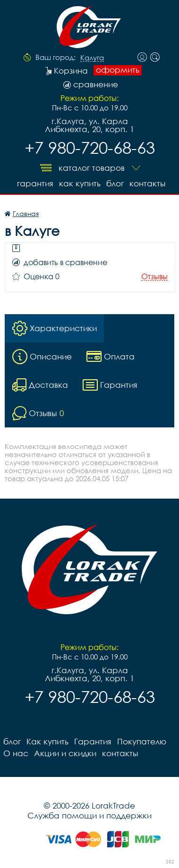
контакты (147, 183)
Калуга (92, 58)
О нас (16, 753)
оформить (118, 70)
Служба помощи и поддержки (89, 815)
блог (115, 183)
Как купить (80, 183)
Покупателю (142, 741)
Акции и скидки (65, 753)
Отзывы (154, 277)
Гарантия (35, 183)
